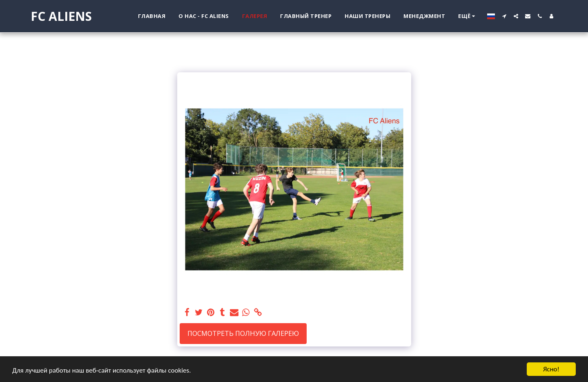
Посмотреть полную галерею (243, 333)
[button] (504, 16)
